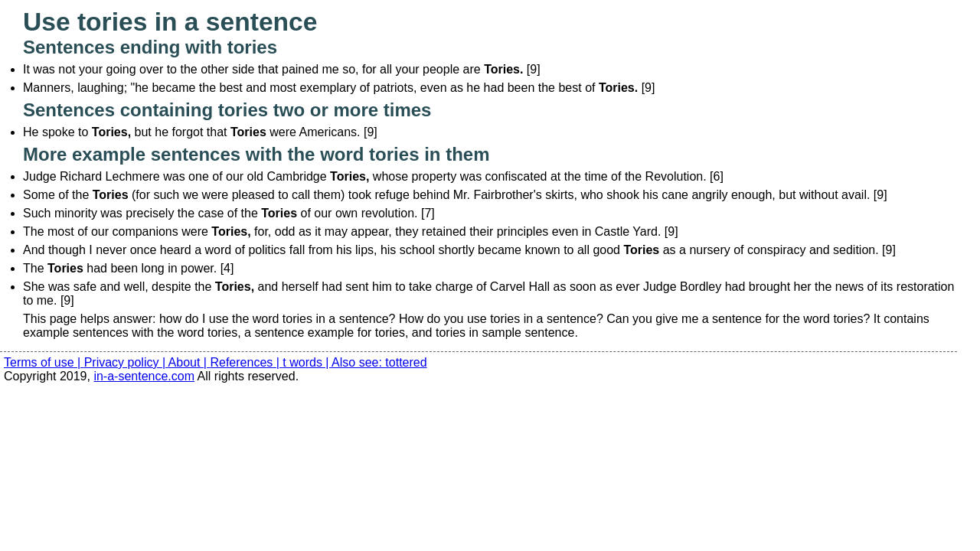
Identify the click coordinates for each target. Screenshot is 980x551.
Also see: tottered (379, 362)
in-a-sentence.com (144, 376)
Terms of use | (44, 362)
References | (246, 362)
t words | (307, 362)
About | (189, 362)
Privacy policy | (126, 362)
